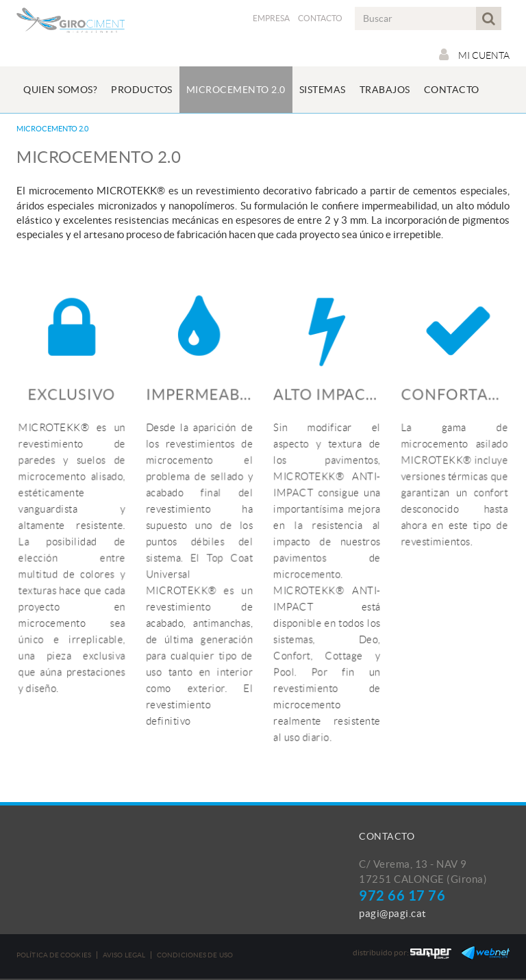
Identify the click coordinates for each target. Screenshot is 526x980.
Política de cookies (54, 955)
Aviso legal (124, 955)
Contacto (320, 18)
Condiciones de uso (195, 955)
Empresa (271, 18)
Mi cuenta (474, 55)
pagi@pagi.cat (393, 913)
